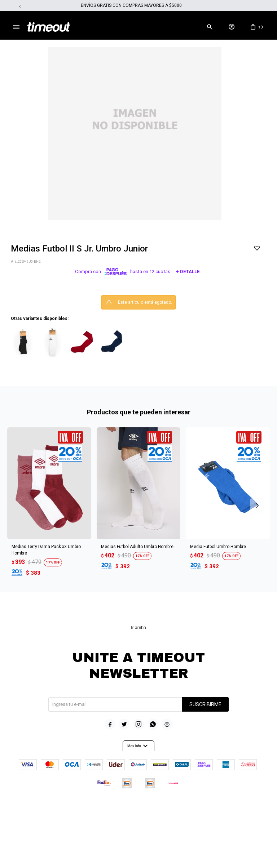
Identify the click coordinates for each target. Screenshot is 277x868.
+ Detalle (188, 272)
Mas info (138, 746)
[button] (210, 27)
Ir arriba (138, 628)
